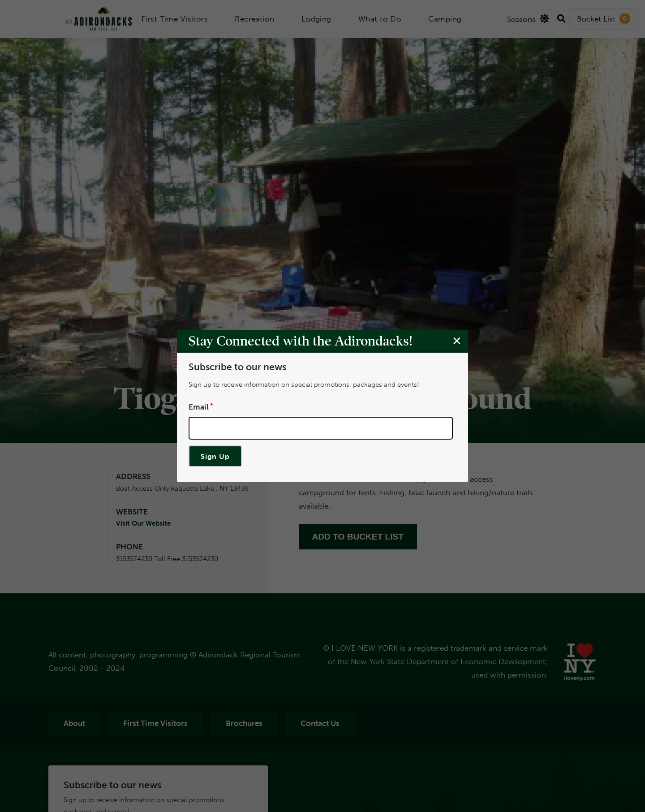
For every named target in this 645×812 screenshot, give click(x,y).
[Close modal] (457, 341)
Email (199, 406)
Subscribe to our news (237, 367)
